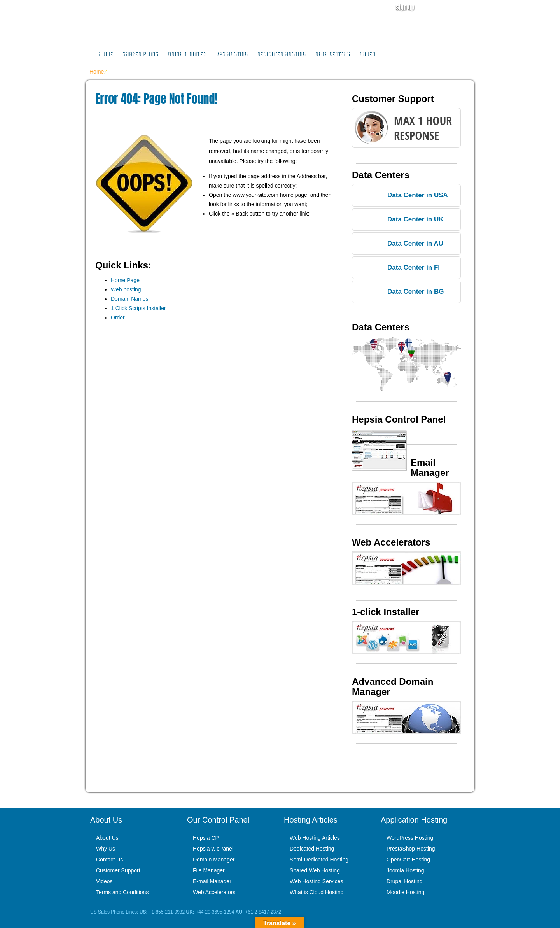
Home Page (125, 280)
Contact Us (109, 860)
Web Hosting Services (316, 881)
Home (105, 54)
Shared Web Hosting (315, 870)
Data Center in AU (415, 243)
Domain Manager (214, 860)
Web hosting (126, 289)
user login (454, 7)
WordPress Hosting (410, 838)
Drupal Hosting (405, 881)
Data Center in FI (414, 268)
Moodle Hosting (405, 892)
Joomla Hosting (405, 870)
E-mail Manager (212, 881)
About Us (107, 838)
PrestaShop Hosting (411, 849)
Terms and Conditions (122, 892)
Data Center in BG (416, 292)
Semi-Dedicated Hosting (319, 860)
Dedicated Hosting (281, 54)
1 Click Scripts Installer (138, 308)
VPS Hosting (231, 54)
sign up (405, 7)
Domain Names (187, 54)
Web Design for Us (152, 18)
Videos (104, 881)
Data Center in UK (416, 219)
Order (367, 54)
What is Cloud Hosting (317, 892)
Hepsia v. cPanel (213, 849)
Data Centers (332, 54)
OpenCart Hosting (408, 860)
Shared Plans (140, 54)
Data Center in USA (418, 195)
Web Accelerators (214, 892)
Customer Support (118, 870)
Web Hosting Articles (315, 838)
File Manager (209, 870)
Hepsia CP (206, 838)
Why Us (106, 849)
